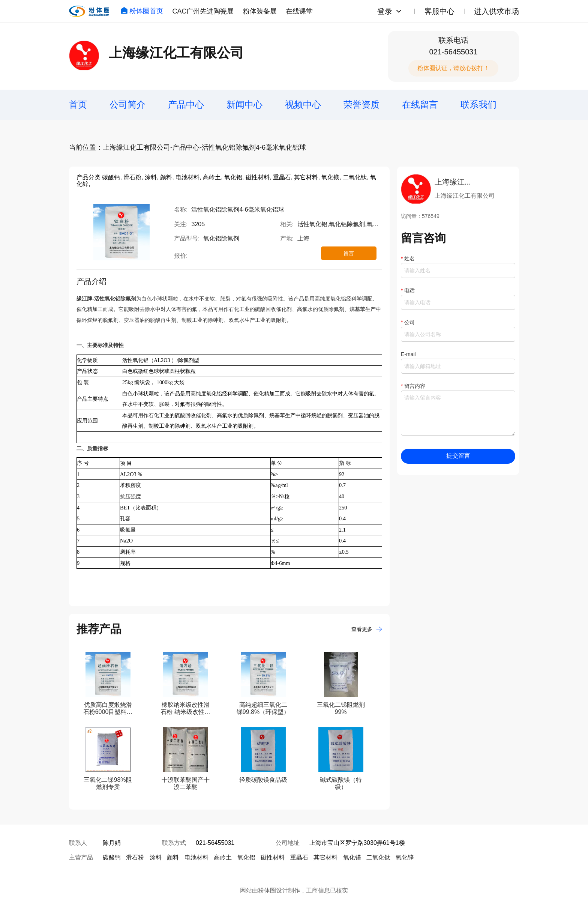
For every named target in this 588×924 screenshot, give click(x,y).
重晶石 (299, 857)
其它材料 (325, 857)
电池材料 (196, 857)
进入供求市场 (496, 11)
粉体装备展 (260, 11)
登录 (385, 11)
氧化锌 (405, 857)
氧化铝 (246, 857)
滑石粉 (135, 857)
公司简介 (127, 104)
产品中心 (186, 104)
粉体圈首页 (142, 11)
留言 (349, 253)
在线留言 (420, 104)
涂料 (156, 857)
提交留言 (458, 456)
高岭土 (223, 857)
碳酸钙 (112, 857)
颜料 (173, 857)
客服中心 (439, 11)
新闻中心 (244, 104)
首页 (78, 104)
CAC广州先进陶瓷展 (203, 11)
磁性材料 (273, 857)
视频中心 (303, 104)
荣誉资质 (361, 104)
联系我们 (478, 104)
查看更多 (367, 629)
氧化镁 (352, 857)
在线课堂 (299, 11)
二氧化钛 (378, 857)
